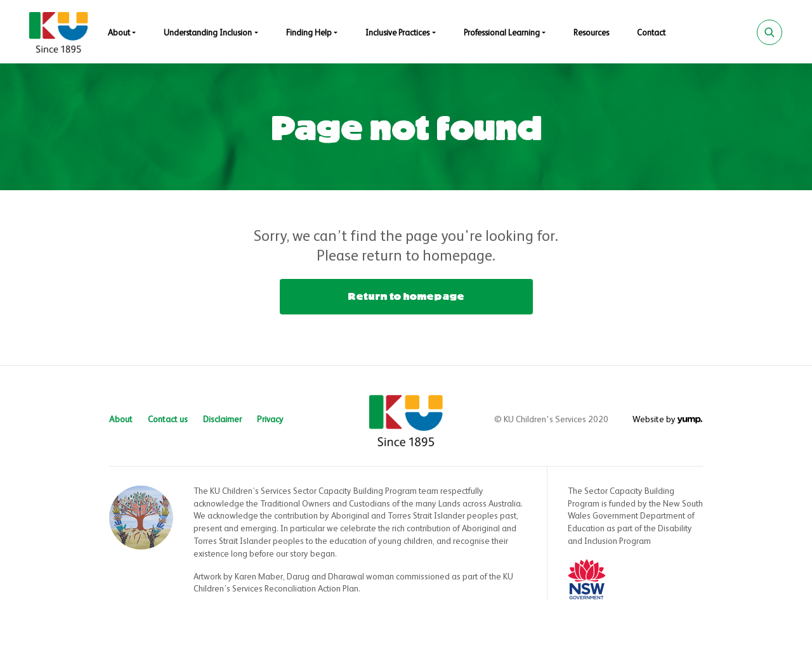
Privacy (270, 420)
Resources (591, 33)
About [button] (119, 33)
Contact (651, 33)
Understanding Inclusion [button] (208, 33)
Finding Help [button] (309, 33)
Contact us (168, 420)
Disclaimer (222, 420)
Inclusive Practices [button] (397, 33)
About (121, 420)
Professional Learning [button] (502, 33)
